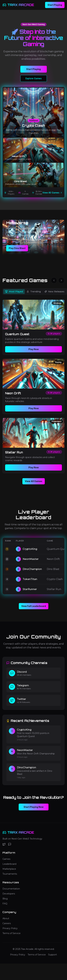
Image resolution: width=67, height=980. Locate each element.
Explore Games (34, 78)
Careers (7, 923)
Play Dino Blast (17, 248)
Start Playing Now (34, 807)
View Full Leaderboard (34, 606)
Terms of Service (12, 933)
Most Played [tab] (14, 292)
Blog (5, 899)
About (6, 918)
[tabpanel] (33, 386)
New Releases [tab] (54, 292)
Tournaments (10, 874)
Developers (9, 894)
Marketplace (9, 869)
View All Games (52, 193)
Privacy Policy (10, 928)
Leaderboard (9, 864)
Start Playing (55, 5)
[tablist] (35, 292)
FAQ (5, 904)
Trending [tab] (34, 292)
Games (6, 859)
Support (53, 955)
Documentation (11, 889)
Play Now (34, 349)
